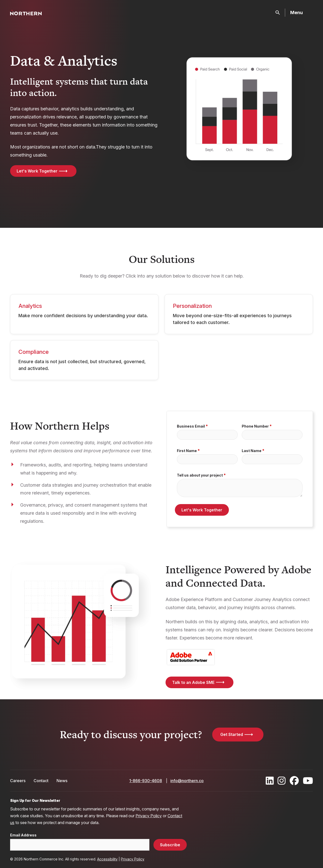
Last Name (252, 451)
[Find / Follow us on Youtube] (308, 781)
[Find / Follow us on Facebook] (294, 781)
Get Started (232, 734)
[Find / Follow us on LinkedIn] (270, 781)
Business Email (191, 426)
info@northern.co (187, 781)
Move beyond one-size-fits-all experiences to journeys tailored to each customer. (232, 319)
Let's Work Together (37, 171)
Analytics (30, 306)
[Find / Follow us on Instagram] (282, 781)
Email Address (23, 835)
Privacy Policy (149, 816)
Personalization (192, 306)
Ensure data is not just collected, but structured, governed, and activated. (82, 365)
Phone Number (255, 426)
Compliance (34, 352)
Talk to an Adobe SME (193, 682)
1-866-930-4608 (146, 781)
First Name (187, 451)
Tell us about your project (200, 475)
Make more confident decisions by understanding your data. (83, 316)
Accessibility (107, 859)
